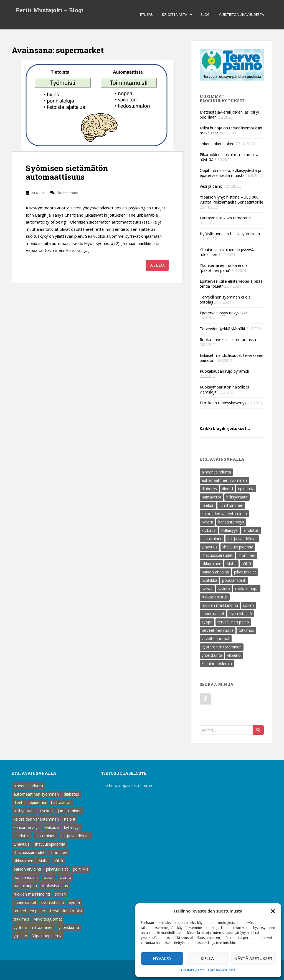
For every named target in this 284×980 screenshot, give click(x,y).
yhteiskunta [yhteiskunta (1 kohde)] (212, 655)
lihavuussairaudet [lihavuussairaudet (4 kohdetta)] (217, 555)
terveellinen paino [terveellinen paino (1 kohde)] (233, 622)
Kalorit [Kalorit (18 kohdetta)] (207, 522)
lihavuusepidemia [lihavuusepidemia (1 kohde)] (238, 547)
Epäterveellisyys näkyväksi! (223, 313)
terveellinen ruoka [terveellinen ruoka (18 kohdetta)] (218, 630)
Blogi (206, 15)
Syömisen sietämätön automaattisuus (67, 172)
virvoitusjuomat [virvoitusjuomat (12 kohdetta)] (216, 639)
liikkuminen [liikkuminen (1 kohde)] (211, 564)
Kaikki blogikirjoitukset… (225, 428)
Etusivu (147, 15)
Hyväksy (162, 958)
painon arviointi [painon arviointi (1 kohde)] (215, 572)
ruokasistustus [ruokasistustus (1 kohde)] (215, 597)
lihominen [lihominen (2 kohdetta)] (246, 555)
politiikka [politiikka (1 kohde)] (209, 580)
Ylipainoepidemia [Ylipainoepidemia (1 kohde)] (217, 664)
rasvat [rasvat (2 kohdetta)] (207, 589)
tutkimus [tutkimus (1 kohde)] (246, 630)
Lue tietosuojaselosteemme (127, 785)
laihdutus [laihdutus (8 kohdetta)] (251, 530)
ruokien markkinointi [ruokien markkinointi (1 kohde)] (220, 605)
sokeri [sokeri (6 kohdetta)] (248, 605)
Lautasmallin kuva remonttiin (226, 218)
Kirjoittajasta (175, 15)
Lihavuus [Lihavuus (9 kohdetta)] (210, 547)
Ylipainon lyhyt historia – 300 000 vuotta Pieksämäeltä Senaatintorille (231, 200)
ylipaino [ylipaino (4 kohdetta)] (234, 655)
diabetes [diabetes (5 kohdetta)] (209, 489)
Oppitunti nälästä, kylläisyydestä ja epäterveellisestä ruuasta (230, 173)
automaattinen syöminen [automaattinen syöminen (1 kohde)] (224, 480)
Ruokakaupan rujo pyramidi (224, 371)
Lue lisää (157, 265)
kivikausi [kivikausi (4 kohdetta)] (209, 530)
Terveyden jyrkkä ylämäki (222, 329)
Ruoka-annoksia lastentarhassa (228, 339)
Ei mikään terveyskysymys (223, 403)
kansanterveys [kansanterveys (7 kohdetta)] (231, 522)
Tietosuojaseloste (221, 970)
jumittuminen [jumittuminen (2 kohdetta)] (231, 505)
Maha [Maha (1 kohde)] (231, 564)
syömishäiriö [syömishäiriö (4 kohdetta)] (241, 614)
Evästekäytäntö (193, 970)
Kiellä (207, 958)
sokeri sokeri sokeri (217, 144)
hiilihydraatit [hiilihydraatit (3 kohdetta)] (237, 497)
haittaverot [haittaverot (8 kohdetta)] (211, 497)
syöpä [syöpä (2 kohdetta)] (207, 622)
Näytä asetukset (253, 958)
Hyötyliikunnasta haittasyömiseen (230, 234)
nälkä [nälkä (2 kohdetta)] (246, 564)
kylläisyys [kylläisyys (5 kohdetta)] (230, 530)
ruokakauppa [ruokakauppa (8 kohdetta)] (247, 589)
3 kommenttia (67, 193)
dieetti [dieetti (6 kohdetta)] (227, 489)
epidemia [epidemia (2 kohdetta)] (246, 489)
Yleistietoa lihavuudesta (241, 15)
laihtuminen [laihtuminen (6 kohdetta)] (212, 539)
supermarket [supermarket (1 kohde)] (213, 614)
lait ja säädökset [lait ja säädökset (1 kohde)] (242, 539)
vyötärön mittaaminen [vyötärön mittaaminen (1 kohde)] (222, 647)
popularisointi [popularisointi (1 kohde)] (234, 580)
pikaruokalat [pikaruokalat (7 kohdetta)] (245, 572)
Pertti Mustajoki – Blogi (50, 11)
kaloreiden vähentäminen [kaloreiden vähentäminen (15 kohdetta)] (224, 514)
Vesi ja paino (211, 186)
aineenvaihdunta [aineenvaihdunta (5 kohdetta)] (216, 472)
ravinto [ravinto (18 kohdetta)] (224, 589)
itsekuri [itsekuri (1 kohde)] (208, 505)
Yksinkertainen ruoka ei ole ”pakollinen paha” (224, 268)
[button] (273, 911)
